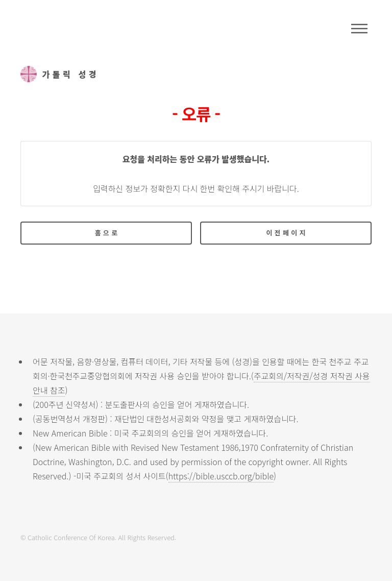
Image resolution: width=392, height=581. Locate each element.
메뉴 (359, 29)
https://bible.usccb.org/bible (221, 476)
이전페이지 (287, 233)
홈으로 (107, 233)
